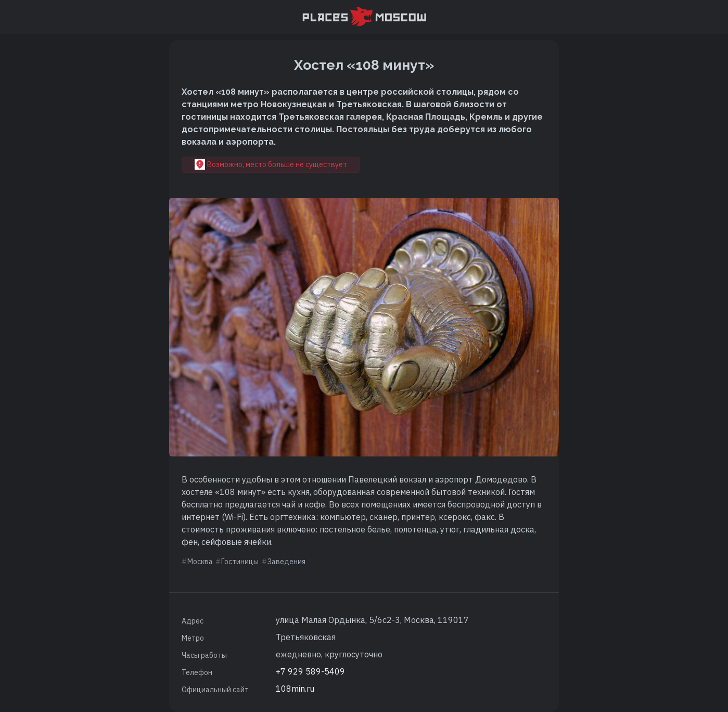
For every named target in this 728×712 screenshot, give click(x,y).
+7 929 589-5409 (310, 671)
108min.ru (295, 689)
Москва (200, 562)
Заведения (286, 562)
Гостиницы (240, 562)
